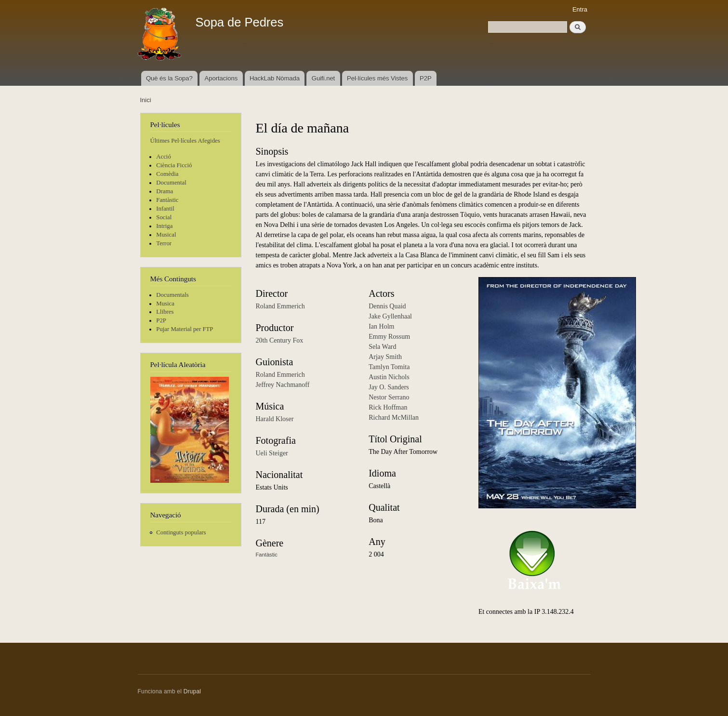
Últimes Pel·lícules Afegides (185, 141)
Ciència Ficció (174, 165)
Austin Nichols (389, 377)
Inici (146, 100)
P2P (426, 78)
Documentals (172, 295)
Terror (164, 243)
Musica (165, 304)
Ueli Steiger (272, 453)
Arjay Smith (385, 357)
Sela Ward (382, 347)
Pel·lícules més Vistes (377, 78)
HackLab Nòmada (275, 78)
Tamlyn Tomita (389, 367)
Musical (166, 235)
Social (164, 217)
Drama (165, 191)
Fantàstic (167, 200)
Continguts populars (181, 532)
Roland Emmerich (280, 306)
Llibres (165, 312)
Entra (580, 9)
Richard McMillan (394, 418)
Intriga (164, 226)
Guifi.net (323, 78)
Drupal (192, 691)
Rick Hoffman (388, 407)
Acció (164, 157)
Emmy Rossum (389, 337)
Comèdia (167, 174)
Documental (171, 183)
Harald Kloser (275, 419)
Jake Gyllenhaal (390, 316)
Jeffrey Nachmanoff (283, 385)
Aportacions (221, 78)
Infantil (165, 209)
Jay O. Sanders (389, 387)
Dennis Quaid (387, 306)
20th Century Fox (280, 340)
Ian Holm (381, 326)
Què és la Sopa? (169, 78)
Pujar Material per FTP (185, 329)
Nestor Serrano (389, 397)
